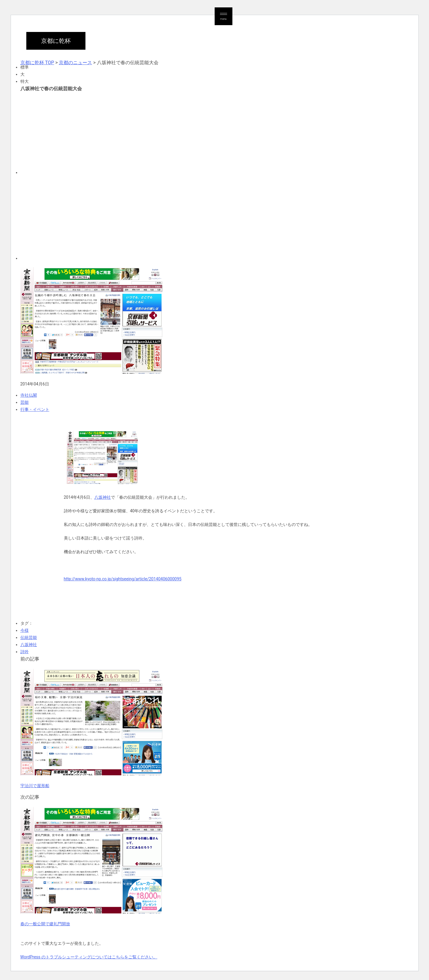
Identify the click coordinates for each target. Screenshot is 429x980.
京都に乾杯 (56, 41)
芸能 (25, 402)
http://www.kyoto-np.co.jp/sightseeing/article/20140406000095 (123, 579)
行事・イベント (35, 409)
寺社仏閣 (29, 395)
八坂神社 (103, 497)
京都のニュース (75, 63)
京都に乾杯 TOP (37, 63)
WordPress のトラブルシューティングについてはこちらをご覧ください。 (89, 957)
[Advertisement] (114, 133)
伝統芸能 (29, 637)
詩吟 (25, 652)
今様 (25, 630)
